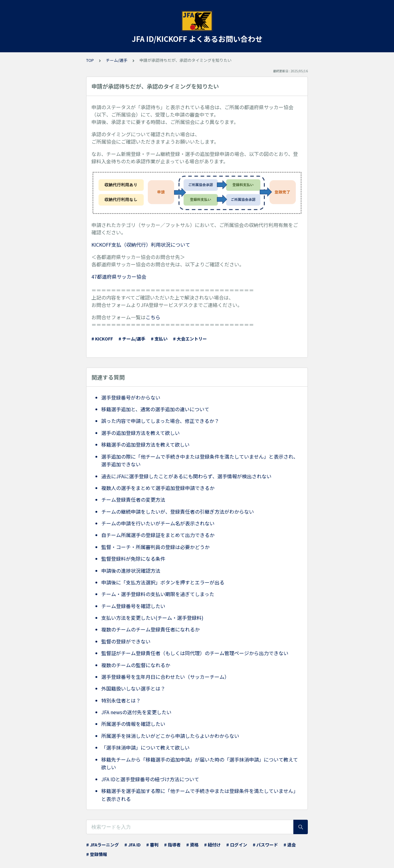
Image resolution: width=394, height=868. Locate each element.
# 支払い (159, 339)
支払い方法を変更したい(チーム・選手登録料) (152, 618)
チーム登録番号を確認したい (133, 606)
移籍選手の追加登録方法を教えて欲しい (145, 444)
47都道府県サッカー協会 (119, 277)
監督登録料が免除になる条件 (133, 559)
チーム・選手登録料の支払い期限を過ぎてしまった (158, 594)
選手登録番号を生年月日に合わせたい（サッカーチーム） (165, 677)
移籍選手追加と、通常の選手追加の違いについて (155, 409)
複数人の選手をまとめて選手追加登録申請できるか (158, 488)
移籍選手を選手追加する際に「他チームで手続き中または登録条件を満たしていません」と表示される (200, 795)
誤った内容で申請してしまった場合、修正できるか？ (160, 421)
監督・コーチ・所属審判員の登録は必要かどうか (155, 547)
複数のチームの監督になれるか (136, 665)
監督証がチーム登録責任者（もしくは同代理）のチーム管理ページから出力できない (195, 653)
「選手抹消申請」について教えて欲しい (145, 747)
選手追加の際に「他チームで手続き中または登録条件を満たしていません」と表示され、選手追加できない (200, 460)
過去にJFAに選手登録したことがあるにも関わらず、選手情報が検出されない (186, 476)
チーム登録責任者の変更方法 (133, 500)
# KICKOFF (102, 339)
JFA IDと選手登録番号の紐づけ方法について (150, 779)
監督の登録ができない (126, 641)
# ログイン (237, 845)
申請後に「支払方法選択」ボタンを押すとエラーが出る (163, 582)
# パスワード (265, 845)
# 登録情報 (97, 854)
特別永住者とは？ (121, 700)
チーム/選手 (117, 60)
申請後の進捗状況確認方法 (131, 571)
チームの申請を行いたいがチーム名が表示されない (158, 523)
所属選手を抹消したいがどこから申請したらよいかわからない (170, 736)
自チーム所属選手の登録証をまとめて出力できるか (158, 535)
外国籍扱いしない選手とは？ (133, 688)
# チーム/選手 (132, 339)
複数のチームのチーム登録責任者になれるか (151, 629)
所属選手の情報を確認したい (133, 724)
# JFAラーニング (103, 845)
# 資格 (192, 845)
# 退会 (290, 845)
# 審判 (152, 845)
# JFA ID (133, 845)
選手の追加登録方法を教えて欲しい (141, 433)
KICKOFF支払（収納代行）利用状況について (141, 245)
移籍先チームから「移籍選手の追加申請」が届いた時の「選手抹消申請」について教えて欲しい (200, 763)
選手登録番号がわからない (131, 397)
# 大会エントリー (190, 339)
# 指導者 (172, 845)
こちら (153, 317)
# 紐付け (212, 845)
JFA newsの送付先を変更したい (136, 712)
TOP (90, 60)
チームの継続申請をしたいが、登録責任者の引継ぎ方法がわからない (178, 512)
